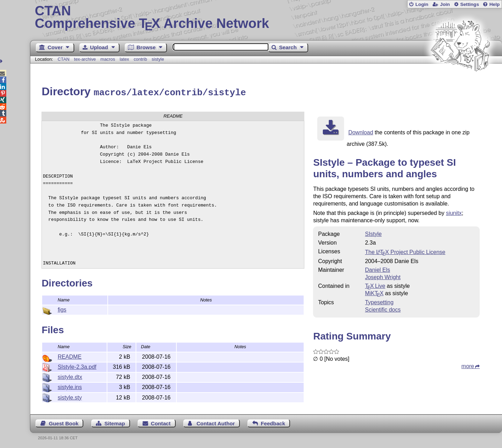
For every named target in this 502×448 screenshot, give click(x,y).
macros (108, 59)
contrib (140, 59)
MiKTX (374, 292)
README (69, 356)
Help (495, 4)
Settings (470, 4)
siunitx (454, 212)
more (468, 365)
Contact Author (216, 422)
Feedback (273, 422)
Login (422, 4)
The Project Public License (405, 251)
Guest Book (64, 422)
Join (445, 4)
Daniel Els (378, 269)
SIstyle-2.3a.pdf (77, 366)
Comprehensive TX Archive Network (266, 17)
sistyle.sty (70, 397)
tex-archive (85, 59)
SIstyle (373, 233)
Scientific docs (383, 309)
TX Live (375, 285)
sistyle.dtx (70, 376)
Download (361, 131)
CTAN (63, 59)
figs (62, 309)
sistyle (158, 59)
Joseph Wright (383, 276)
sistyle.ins (70, 386)
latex (124, 59)
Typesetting (379, 301)
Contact (161, 422)
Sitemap (115, 422)
